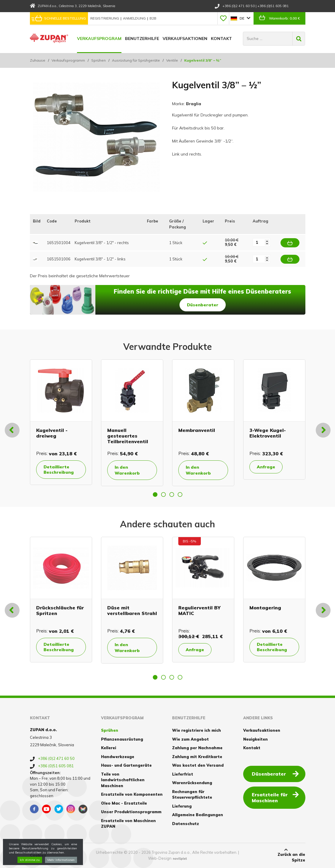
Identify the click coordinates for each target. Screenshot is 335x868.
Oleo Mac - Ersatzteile (124, 803)
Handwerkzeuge (118, 757)
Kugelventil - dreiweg (52, 433)
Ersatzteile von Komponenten (132, 794)
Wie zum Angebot (190, 739)
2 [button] (164, 494)
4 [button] (180, 494)
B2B (153, 18)
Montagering (265, 608)
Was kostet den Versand (198, 765)
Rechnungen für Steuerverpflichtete (192, 795)
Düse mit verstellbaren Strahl (132, 610)
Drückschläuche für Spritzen (60, 610)
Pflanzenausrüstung (122, 739)
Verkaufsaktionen (185, 39)
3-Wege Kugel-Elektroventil (268, 433)
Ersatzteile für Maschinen (275, 797)
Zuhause (38, 60)
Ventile (172, 60)
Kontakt (221, 39)
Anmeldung (135, 18)
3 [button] (172, 494)
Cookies (38, 855)
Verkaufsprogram (99, 39)
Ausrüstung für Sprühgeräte (136, 60)
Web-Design (160, 858)
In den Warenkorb (127, 470)
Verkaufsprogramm (68, 60)
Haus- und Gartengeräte (126, 765)
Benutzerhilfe (142, 39)
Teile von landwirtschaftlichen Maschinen (123, 780)
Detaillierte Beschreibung (59, 470)
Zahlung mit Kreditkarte (197, 757)
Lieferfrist (183, 774)
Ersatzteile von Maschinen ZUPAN (128, 824)
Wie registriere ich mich (197, 730)
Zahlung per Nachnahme (197, 748)
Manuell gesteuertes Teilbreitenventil (128, 436)
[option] (61, 422)
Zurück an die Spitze (286, 855)
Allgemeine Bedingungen (198, 815)
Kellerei (109, 748)
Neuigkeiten (255, 739)
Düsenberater (203, 305)
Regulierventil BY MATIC (199, 610)
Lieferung (182, 806)
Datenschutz (186, 824)
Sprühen (98, 60)
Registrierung (105, 18)
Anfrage (266, 467)
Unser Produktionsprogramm (131, 812)
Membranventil (197, 430)
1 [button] (155, 494)
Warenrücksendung (192, 783)
